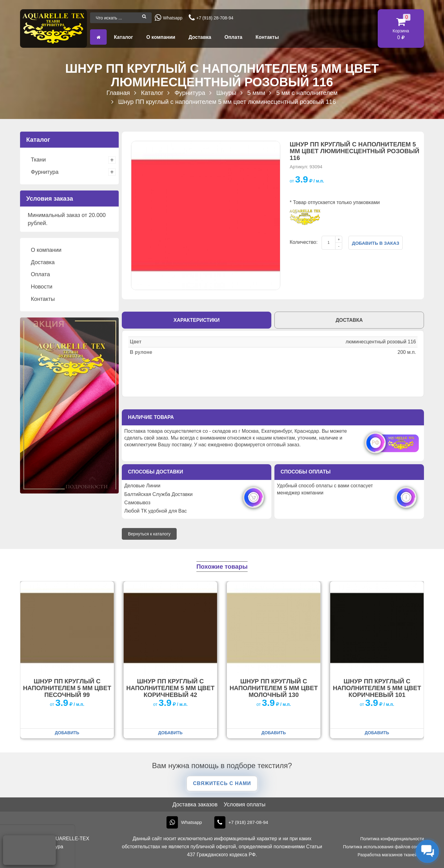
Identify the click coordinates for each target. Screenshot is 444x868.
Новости (42, 287)
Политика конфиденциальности (392, 839)
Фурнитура (45, 172)
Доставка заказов (195, 805)
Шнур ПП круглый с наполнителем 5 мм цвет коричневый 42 (170, 688)
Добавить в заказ (376, 243)
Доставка (200, 37)
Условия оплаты (244, 805)
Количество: (303, 242)
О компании (161, 37)
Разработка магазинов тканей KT (391, 855)
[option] (206, 215)
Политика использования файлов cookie (384, 847)
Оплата (233, 37)
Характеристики (197, 320)
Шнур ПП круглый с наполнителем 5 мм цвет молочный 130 (273, 688)
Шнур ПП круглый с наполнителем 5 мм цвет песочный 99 (67, 688)
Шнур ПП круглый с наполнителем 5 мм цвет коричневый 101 (377, 688)
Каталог (123, 37)
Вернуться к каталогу (149, 534)
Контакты (267, 37)
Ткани (38, 160)
